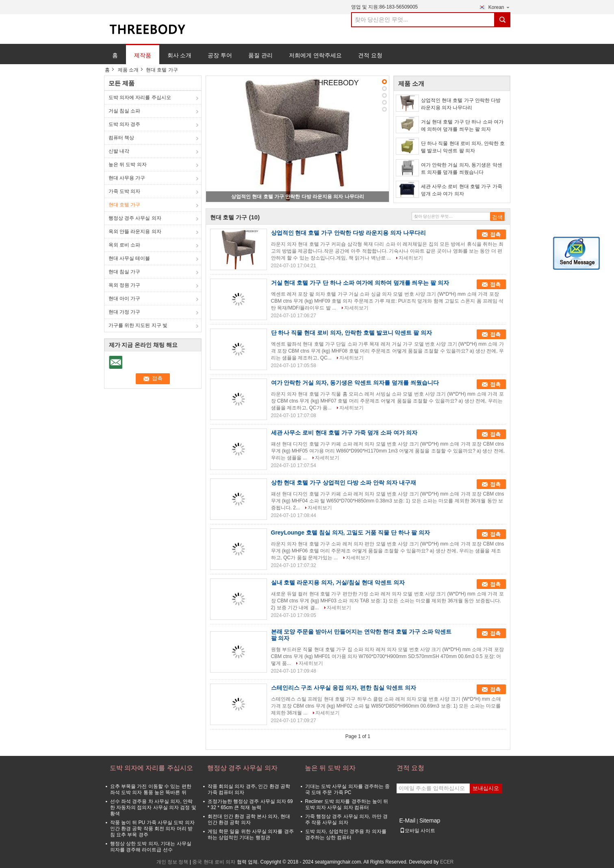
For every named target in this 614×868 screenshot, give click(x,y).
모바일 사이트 (418, 831)
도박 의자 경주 (125, 124)
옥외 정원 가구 (125, 285)
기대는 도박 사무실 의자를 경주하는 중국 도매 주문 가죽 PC (348, 789)
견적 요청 (370, 55)
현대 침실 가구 (125, 272)
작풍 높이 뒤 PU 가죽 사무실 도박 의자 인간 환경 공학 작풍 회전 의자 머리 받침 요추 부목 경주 (152, 829)
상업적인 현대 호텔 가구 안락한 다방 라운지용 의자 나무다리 (298, 197)
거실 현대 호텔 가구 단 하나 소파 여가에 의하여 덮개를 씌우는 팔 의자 (462, 126)
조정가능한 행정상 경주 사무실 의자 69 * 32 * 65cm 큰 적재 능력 (250, 804)
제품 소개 (128, 70)
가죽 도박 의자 (125, 191)
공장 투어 (220, 55)
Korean (499, 7)
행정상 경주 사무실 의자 (135, 218)
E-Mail (408, 820)
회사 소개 (180, 55)
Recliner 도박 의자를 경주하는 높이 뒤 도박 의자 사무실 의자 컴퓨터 (347, 804)
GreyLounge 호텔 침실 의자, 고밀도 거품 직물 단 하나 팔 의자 (350, 532)
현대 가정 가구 (125, 312)
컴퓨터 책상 (121, 138)
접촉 (495, 235)
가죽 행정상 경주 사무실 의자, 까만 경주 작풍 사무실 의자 (346, 819)
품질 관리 (260, 55)
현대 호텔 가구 (125, 205)
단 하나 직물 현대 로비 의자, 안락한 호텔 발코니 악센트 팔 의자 (463, 147)
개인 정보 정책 (172, 862)
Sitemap (430, 820)
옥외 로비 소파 (125, 245)
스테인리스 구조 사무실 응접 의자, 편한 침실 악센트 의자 (344, 688)
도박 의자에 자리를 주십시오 (140, 97)
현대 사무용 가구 (127, 178)
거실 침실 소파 (125, 111)
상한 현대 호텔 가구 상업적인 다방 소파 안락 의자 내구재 (344, 483)
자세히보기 (411, 258)
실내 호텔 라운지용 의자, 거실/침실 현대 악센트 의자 (338, 582)
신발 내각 (119, 151)
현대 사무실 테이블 (129, 258)
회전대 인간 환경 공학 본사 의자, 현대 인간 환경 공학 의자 (249, 819)
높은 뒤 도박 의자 (128, 165)
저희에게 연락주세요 (315, 55)
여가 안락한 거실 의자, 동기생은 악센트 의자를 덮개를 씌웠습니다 (462, 169)
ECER (447, 862)
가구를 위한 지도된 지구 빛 (138, 325)
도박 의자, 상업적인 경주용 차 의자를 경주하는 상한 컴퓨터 (346, 834)
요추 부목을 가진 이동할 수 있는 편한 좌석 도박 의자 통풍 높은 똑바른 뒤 (151, 789)
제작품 (143, 55)
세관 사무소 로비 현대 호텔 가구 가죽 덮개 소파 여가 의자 (462, 190)
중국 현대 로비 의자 (214, 862)
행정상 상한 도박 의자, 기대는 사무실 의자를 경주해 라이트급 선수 (151, 847)
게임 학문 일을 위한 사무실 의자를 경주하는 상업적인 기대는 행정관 (251, 834)
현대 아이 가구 (125, 299)
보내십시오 (486, 788)
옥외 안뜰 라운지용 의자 (135, 232)
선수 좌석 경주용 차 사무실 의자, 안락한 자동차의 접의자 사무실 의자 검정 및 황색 (153, 807)
